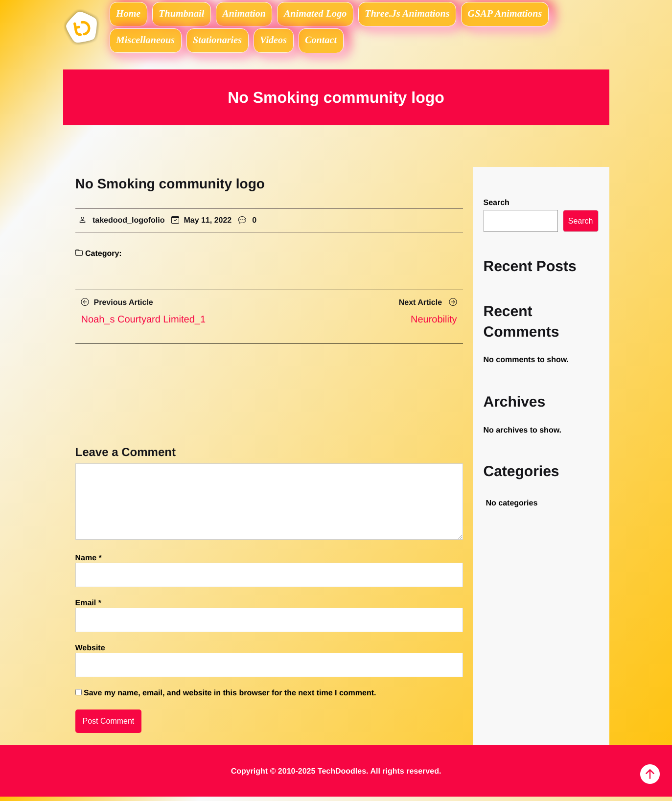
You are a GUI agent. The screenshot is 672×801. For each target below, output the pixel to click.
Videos (280, 43)
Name (89, 562)
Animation (252, 15)
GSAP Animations (521, 15)
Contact (331, 43)
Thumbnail (186, 15)
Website (90, 652)
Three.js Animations (421, 15)
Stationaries (221, 43)
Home (130, 15)
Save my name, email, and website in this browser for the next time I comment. (230, 698)
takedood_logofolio (129, 224)
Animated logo (326, 15)
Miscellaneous (147, 43)
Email (88, 607)
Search (497, 207)
